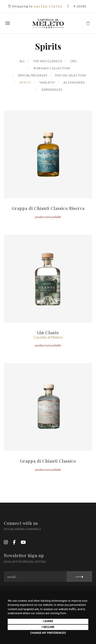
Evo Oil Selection (70, 75)
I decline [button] (48, 627)
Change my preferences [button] (48, 633)
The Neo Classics (47, 61)
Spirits (25, 82)
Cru (73, 61)
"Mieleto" (47, 82)
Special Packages (32, 75)
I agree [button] (48, 621)
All (22, 61)
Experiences (52, 90)
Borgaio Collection (52, 68)
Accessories (74, 82)
